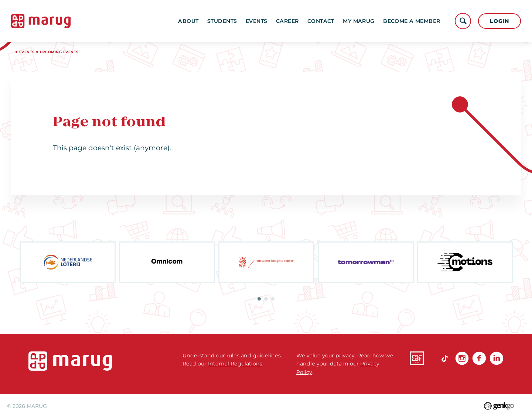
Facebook (479, 358)
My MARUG (359, 21)
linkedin (497, 358)
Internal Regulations (235, 364)
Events (257, 21)
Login (499, 21)
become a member (412, 21)
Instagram (462, 358)
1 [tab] (259, 299)
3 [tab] (273, 299)
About (188, 21)
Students (222, 21)
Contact (321, 21)
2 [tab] (266, 299)
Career (287, 21)
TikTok (445, 358)
